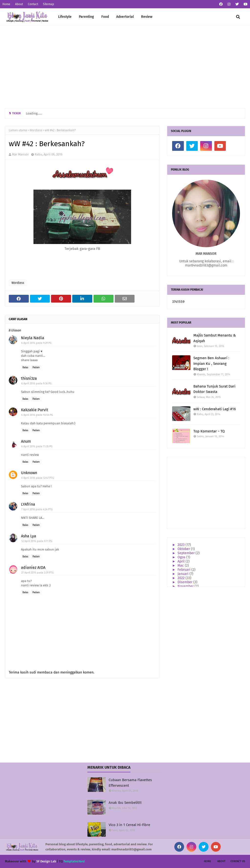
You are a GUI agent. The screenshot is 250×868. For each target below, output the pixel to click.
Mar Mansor (20, 154)
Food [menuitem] (105, 17)
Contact (33, 4)
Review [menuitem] (147, 17)
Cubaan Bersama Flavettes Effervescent (130, 783)
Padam (36, 368)
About (19, 4)
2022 (182, 578)
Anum (26, 441)
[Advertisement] (125, 67)
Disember (185, 582)
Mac (181, 566)
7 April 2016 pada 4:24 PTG (37, 509)
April (182, 561)
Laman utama (18, 130)
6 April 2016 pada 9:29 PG (36, 343)
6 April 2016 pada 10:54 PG (37, 415)
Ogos (182, 557)
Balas (25, 368)
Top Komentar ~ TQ (209, 431)
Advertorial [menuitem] (125, 17)
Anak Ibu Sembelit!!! (125, 803)
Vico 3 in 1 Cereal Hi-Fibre (129, 825)
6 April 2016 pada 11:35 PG (37, 446)
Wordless (36, 130)
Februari (184, 570)
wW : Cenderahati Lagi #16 (215, 409)
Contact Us (238, 861)
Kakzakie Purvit (35, 410)
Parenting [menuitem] (86, 17)
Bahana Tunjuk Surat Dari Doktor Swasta (214, 389)
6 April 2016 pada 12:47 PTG (38, 478)
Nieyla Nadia (33, 338)
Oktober (184, 549)
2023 (182, 545)
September (187, 553)
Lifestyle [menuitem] (65, 17)
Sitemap (48, 4)
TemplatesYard (74, 861)
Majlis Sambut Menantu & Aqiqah (215, 338)
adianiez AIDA (33, 567)
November (186, 586)
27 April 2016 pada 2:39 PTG (37, 573)
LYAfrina (28, 504)
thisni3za (29, 378)
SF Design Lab (46, 861)
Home (6, 4)
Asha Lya (29, 536)
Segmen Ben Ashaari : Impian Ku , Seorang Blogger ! (211, 363)
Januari (183, 574)
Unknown (29, 473)
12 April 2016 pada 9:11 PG (37, 541)
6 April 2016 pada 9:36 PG (36, 383)
